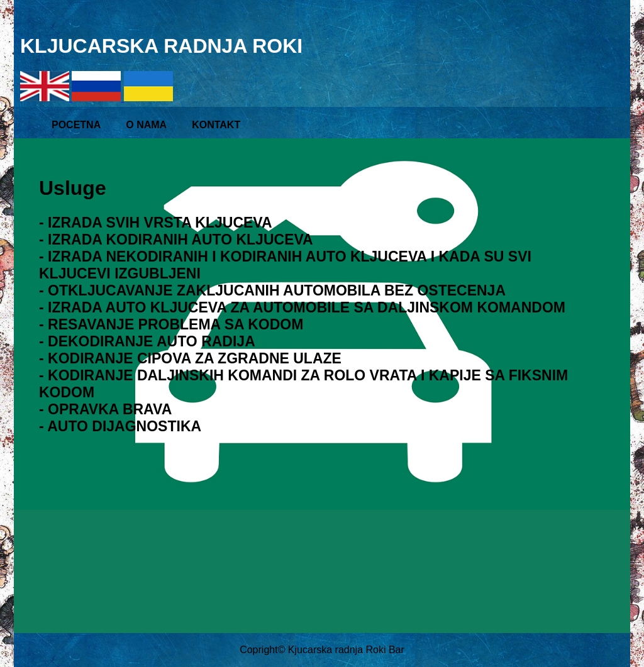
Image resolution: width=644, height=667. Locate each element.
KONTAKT (216, 125)
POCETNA (76, 125)
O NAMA (146, 125)
